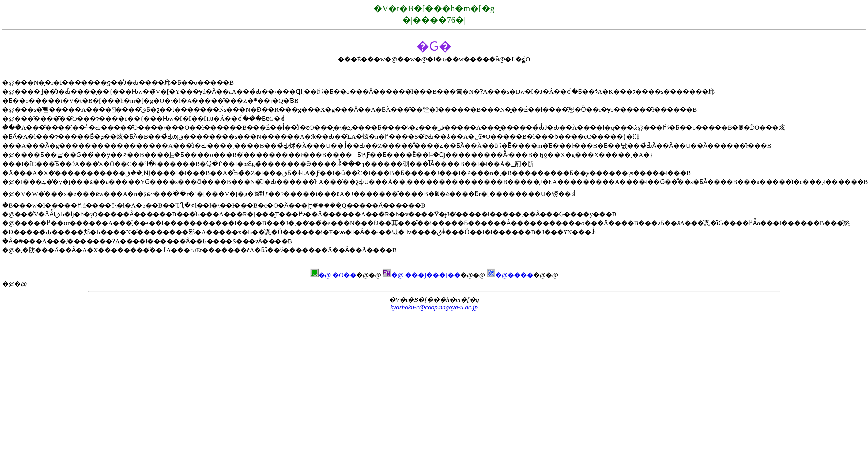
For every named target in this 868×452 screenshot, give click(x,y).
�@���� (510, 275)
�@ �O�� (333, 275)
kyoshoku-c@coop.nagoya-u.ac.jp (434, 307)
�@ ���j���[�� (422, 275)
